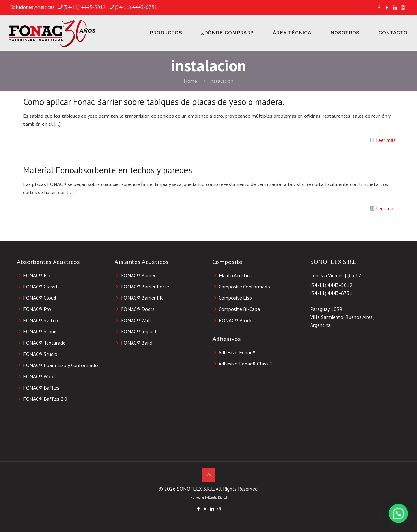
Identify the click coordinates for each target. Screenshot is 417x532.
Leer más (386, 140)
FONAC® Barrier (138, 275)
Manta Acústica (235, 275)
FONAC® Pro (37, 309)
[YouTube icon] (387, 8)
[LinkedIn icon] (395, 8)
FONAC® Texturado (44, 343)
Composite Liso (235, 298)
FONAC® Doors (138, 309)
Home (190, 81)
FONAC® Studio (40, 354)
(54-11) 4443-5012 (331, 285)
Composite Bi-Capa (239, 309)
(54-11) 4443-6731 (331, 293)
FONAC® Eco (37, 275)
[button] (398, 513)
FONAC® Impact (139, 331)
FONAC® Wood (39, 376)
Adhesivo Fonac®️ (237, 352)
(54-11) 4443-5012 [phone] (85, 7)
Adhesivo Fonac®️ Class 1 (246, 364)
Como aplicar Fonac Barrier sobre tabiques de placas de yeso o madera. (153, 102)
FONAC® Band (137, 343)
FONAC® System (41, 320)
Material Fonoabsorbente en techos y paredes (108, 170)
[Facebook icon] (379, 8)
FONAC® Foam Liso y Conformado (60, 365)
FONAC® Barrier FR (142, 298)
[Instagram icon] (403, 8)
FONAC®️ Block (235, 320)
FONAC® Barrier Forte (145, 287)
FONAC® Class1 (41, 287)
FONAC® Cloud (40, 298)
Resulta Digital (218, 498)
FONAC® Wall (136, 320)
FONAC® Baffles (41, 388)
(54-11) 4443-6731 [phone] (136, 7)
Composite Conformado (244, 287)
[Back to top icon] (208, 475)
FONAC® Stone (40, 331)
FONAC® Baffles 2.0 (45, 399)
